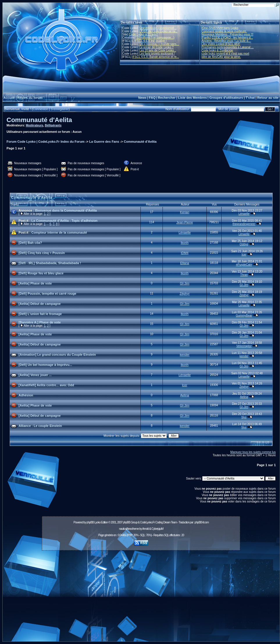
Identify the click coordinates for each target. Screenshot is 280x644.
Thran (244, 275)
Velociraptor (244, 346)
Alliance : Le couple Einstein (40, 426)
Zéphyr (185, 294)
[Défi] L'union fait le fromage (40, 314)
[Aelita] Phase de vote (35, 283)
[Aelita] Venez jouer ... (35, 375)
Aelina (185, 395)
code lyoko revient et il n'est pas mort (225, 54)
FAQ (152, 98)
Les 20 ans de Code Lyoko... (158, 50)
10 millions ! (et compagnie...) (155, 38)
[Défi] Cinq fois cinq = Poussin (42, 253)
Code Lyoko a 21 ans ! (143, 34)
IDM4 (185, 253)
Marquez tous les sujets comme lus (253, 452)
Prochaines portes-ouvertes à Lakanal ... (228, 47)
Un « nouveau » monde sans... (159, 44)
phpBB (90, 522)
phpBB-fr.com (202, 522)
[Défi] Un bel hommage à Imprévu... (45, 365)
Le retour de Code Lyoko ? (156, 47)
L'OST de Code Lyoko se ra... (158, 31)
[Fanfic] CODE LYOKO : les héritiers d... (227, 38)
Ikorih (185, 243)
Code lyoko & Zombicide (217, 50)
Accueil (9, 98)
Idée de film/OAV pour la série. (221, 57)
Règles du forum (30, 98)
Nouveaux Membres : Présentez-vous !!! (227, 34)
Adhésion (26, 395)
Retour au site (268, 98)
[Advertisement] (141, 598)
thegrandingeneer (244, 224)
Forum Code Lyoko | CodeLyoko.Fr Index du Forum (46, 142)
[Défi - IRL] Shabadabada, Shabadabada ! (50, 263)
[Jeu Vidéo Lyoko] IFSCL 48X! (221, 44)
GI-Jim (185, 283)
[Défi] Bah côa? (30, 243)
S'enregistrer (60, 109)
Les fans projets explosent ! (157, 54)
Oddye (244, 244)
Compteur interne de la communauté (59, 232)
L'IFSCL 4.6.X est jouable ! (149, 41)
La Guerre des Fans (104, 142)
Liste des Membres (192, 98)
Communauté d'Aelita (39, 120)
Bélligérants (53, 125)
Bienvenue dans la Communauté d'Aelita (66, 210)
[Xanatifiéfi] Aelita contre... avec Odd (46, 385)
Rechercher (167, 98)
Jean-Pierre (185, 222)
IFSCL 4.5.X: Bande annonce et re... (155, 57)
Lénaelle (244, 214)
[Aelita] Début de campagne (40, 304)
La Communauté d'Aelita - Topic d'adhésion (65, 221)
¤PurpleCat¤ (244, 265)
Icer (244, 254)
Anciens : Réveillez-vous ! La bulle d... (226, 41)
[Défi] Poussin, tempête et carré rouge (48, 294)
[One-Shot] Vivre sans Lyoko (220, 28)
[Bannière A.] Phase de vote (40, 322)
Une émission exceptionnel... (158, 28)
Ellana (185, 263)
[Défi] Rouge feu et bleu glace (41, 273)
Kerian (185, 212)
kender (185, 355)
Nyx (244, 417)
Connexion (41, 109)
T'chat (250, 98)
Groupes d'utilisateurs (226, 98)
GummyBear (244, 315)
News (142, 98)
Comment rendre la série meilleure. (224, 31)
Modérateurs (35, 125)
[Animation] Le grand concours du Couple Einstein (57, 355)
